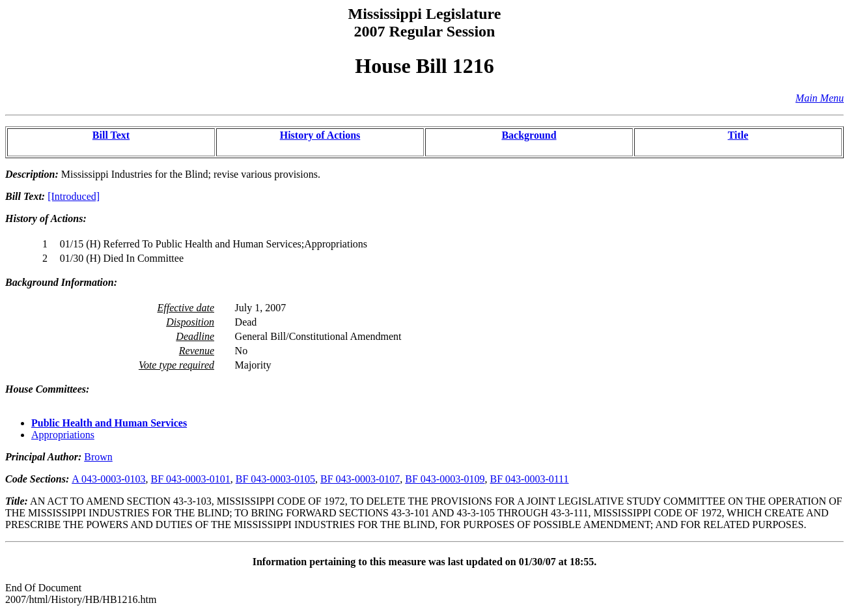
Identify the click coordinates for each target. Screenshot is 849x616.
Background (529, 135)
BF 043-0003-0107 (360, 479)
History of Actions (320, 135)
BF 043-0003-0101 (191, 479)
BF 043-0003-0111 (529, 479)
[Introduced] (74, 196)
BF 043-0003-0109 (445, 479)
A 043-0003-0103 (108, 479)
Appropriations (63, 435)
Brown (98, 457)
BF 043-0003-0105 (275, 479)
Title (738, 135)
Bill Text (111, 135)
